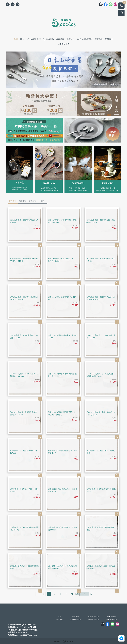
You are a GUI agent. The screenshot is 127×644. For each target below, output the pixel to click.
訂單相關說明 (76, 619)
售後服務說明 (112, 619)
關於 (59, 617)
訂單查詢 (76, 617)
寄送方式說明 (94, 619)
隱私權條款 (112, 617)
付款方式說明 (94, 617)
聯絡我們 (59, 619)
